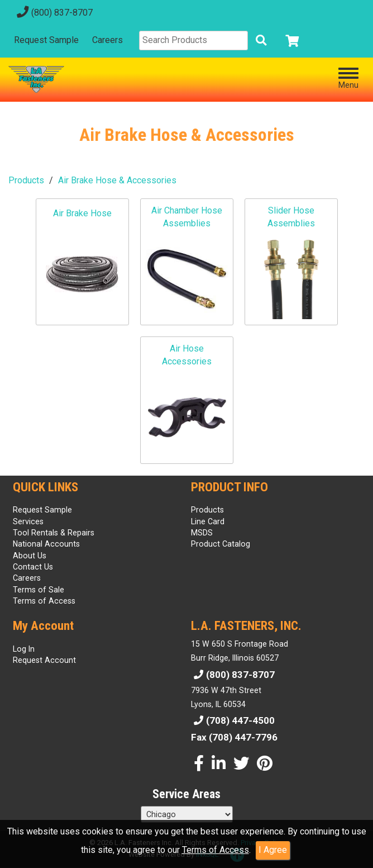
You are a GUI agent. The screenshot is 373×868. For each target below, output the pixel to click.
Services (28, 521)
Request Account (44, 660)
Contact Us (33, 567)
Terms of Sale (39, 590)
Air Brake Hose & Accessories (117, 180)
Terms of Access (216, 850)
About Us (30, 556)
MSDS (202, 533)
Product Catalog (221, 544)
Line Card (208, 521)
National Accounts (46, 544)
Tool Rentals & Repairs (54, 533)
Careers (107, 40)
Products (26, 180)
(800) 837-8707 (53, 13)
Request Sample (46, 40)
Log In (24, 649)
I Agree (273, 850)
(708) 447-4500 (233, 720)
